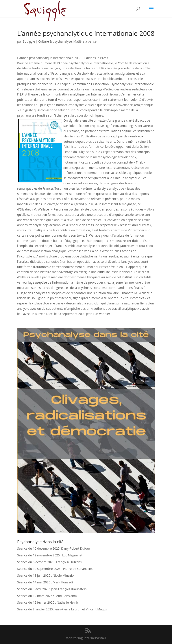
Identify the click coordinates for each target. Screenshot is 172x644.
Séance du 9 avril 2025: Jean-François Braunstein (52, 589)
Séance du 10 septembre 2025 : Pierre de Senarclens (55, 569)
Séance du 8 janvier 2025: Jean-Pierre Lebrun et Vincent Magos (62, 609)
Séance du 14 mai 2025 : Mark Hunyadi (45, 582)
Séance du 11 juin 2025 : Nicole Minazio (45, 575)
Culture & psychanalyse (55, 41)
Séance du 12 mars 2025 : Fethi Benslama (47, 596)
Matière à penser (86, 41)
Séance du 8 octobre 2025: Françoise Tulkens (49, 562)
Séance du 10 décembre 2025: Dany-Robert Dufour (54, 548)
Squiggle (29, 41)
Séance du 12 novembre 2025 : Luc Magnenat (50, 555)
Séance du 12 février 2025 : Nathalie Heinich (49, 602)
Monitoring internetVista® (86, 638)
